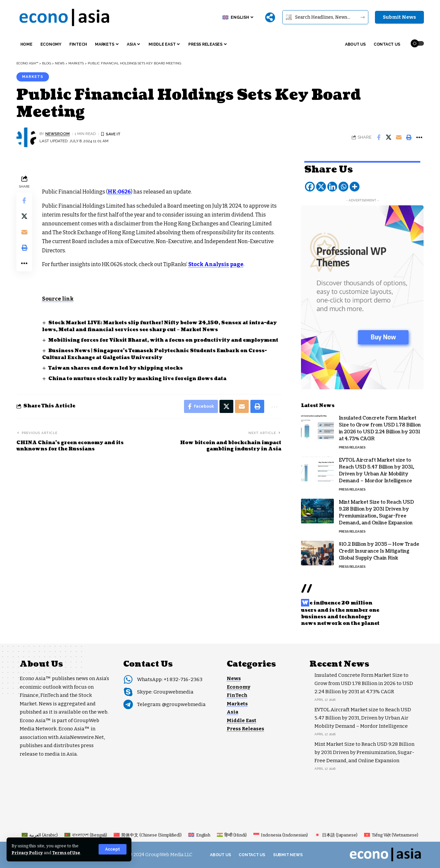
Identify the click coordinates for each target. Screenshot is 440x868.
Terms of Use (66, 853)
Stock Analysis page (216, 264)
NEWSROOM (58, 134)
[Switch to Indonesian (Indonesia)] (281, 835)
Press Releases (352, 447)
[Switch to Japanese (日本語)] (336, 835)
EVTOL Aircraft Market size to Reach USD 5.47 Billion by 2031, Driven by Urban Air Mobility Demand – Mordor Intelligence (376, 470)
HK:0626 (119, 192)
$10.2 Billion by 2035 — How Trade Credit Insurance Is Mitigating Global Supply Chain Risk (379, 550)
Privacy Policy (27, 853)
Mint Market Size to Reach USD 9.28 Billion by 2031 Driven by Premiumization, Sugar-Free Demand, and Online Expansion (376, 512)
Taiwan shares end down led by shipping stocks (116, 368)
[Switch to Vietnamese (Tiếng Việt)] (391, 835)
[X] (321, 186)
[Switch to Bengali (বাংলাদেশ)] (86, 835)
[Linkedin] (332, 186)
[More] (270, 17)
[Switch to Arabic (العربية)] (40, 835)
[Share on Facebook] (379, 137)
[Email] (399, 137)
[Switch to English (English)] (199, 835)
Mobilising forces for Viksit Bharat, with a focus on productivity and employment (163, 340)
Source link (58, 299)
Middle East (242, 720)
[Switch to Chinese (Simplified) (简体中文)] (148, 835)
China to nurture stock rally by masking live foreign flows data (137, 379)
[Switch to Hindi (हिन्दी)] (232, 835)
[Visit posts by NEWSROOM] (26, 137)
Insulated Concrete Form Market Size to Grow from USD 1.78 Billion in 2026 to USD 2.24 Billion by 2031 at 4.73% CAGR (380, 428)
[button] (113, 849)
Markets (33, 77)
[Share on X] (389, 137)
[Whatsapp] (343, 186)
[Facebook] (310, 186)
